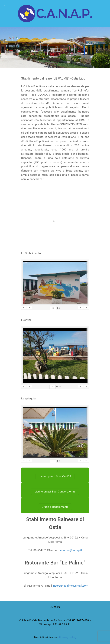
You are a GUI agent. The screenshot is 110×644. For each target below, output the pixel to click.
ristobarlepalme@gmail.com (71, 586)
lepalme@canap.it (71, 550)
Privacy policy (68, 637)
